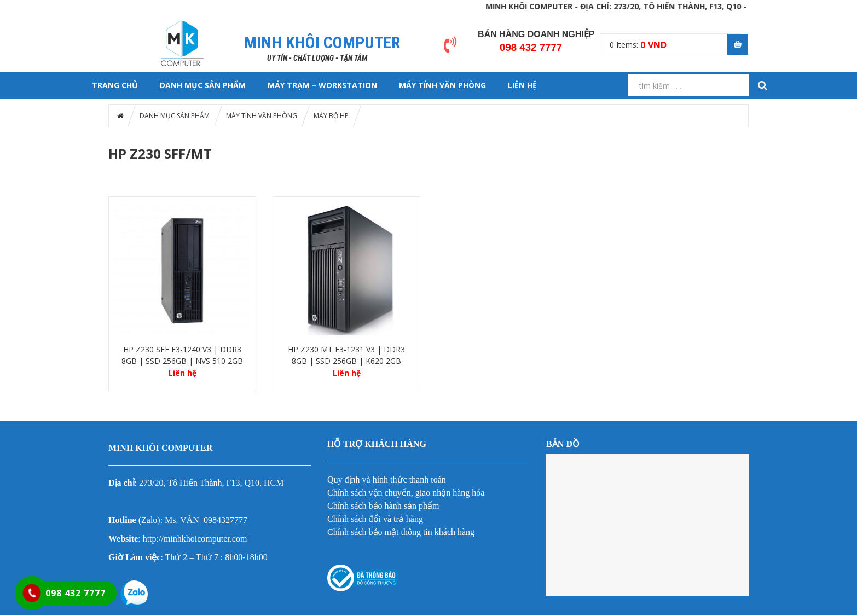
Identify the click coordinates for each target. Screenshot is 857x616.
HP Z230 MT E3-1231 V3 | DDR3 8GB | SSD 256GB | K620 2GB (346, 355)
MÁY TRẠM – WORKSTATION (322, 85)
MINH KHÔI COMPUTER (322, 42)
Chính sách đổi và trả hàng (375, 519)
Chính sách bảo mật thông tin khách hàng (401, 532)
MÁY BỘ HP (331, 116)
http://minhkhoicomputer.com (195, 539)
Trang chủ (115, 85)
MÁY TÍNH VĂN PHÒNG (442, 85)
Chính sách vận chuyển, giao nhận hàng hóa (406, 493)
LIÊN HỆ (522, 85)
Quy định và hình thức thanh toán (387, 480)
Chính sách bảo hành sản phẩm (383, 506)
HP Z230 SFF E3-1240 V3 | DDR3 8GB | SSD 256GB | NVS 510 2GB (182, 355)
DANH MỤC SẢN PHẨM (203, 85)
